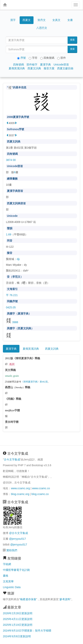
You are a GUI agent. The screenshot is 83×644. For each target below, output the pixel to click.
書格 (6, 576)
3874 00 (11, 160)
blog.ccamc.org (20, 494)
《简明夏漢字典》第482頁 (34, 382)
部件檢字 (32, 65)
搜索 (72, 40)
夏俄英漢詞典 (17, 68)
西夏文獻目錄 (65, 68)
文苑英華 (8, 581)
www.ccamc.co (41, 488)
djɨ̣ (18, 259)
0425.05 (11, 307)
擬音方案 (49, 68)
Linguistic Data (12, 587)
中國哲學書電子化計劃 (16, 570)
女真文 (56, 20)
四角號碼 (18, 65)
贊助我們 (12, 550)
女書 (70, 20)
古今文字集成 (12, 459)
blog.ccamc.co (40, 494)
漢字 (13, 20)
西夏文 (27, 20)
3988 (12, 322)
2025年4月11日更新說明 (18, 619)
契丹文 (42, 20)
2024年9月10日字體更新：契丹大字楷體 (27, 631)
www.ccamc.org (20, 488)
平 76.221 (12, 295)
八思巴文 (42, 28)
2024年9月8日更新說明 (17, 636)
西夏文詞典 (34, 68)
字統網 (7, 564)
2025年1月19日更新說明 (18, 625)
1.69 (9, 234)
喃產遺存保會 (28, 599)
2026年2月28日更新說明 (18, 613)
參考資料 (65, 599)
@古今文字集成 (18, 533)
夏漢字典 (45, 65)
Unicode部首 (61, 65)
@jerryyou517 (17, 539)
